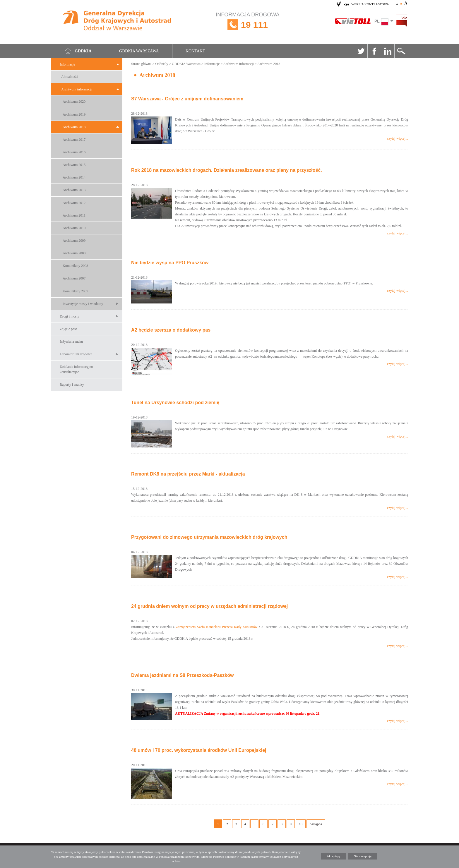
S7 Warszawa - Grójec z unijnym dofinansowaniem (187, 99)
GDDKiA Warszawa (186, 64)
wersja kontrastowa (370, 4)
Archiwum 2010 (74, 228)
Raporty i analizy (72, 385)
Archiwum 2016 (74, 152)
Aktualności (70, 77)
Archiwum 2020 (74, 102)
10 (301, 824)
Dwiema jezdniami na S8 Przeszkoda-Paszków (182, 675)
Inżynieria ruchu (71, 342)
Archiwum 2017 (74, 140)
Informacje (67, 64)
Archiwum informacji (76, 89)
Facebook (374, 51)
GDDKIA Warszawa (139, 51)
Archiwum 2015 (74, 165)
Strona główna (141, 64)
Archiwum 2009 (74, 241)
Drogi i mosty (70, 316)
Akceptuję (333, 856)
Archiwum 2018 (74, 127)
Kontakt (195, 51)
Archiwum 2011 (74, 215)
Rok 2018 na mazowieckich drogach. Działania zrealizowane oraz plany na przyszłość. (227, 170)
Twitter (361, 51)
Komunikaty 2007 (75, 291)
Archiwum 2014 (74, 177)
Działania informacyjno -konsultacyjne (77, 369)
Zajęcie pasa (68, 329)
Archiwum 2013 (74, 190)
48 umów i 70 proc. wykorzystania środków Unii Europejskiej (199, 750)
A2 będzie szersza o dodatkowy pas (171, 330)
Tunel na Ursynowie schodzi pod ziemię (175, 403)
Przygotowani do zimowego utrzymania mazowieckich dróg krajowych (209, 537)
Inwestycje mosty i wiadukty (83, 304)
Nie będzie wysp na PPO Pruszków (170, 263)
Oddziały (162, 64)
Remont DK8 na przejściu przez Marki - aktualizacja (188, 474)
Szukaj (401, 51)
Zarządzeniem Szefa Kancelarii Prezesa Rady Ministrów (216, 627)
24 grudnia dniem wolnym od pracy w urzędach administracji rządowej (209, 606)
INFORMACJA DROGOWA (248, 25)
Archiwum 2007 (74, 278)
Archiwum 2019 (74, 114)
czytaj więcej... (398, 138)
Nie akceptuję (363, 856)
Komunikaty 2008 (75, 266)
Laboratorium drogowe (76, 354)
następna (316, 824)
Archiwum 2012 (74, 203)
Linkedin (388, 51)
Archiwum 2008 (74, 253)
